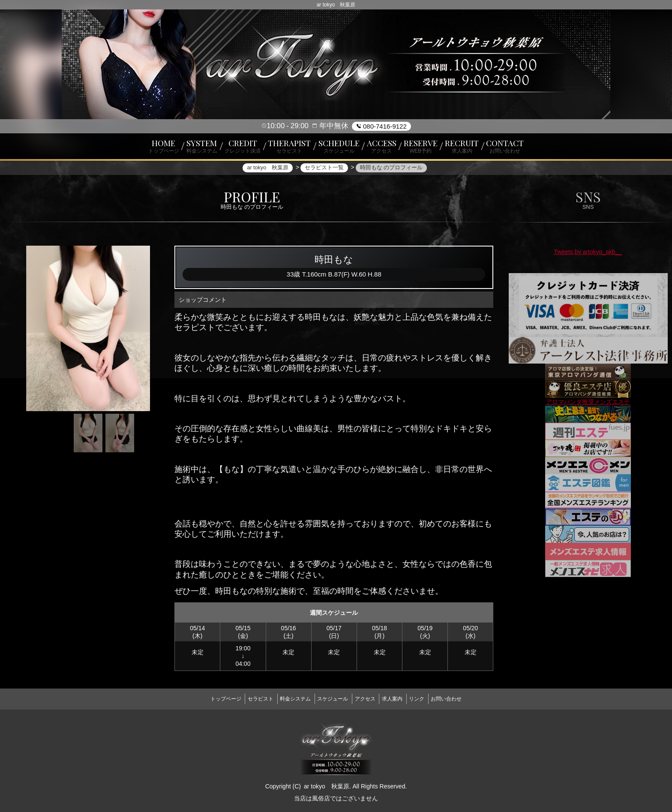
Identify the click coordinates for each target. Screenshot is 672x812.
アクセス (368, 698)
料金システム (288, 698)
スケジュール (330, 698)
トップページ (207, 698)
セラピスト (248, 698)
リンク (429, 698)
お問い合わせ (465, 698)
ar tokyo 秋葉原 (327, 783)
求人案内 (400, 698)
